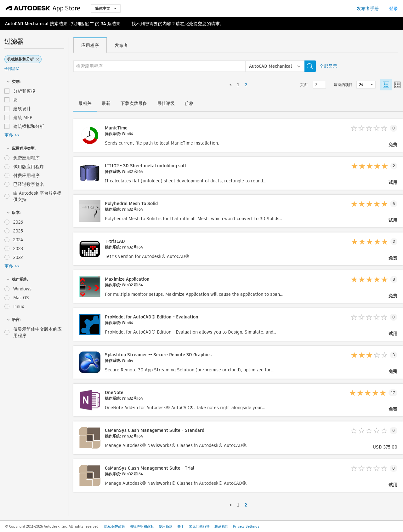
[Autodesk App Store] (43, 9)
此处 (189, 24)
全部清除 (12, 69)
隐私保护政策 (115, 526)
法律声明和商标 (142, 526)
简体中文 (106, 8)
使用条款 (166, 526)
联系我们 (221, 526)
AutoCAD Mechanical (27, 24)
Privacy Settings (246, 526)
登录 (394, 9)
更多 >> (12, 135)
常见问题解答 (199, 526)
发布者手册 (368, 9)
